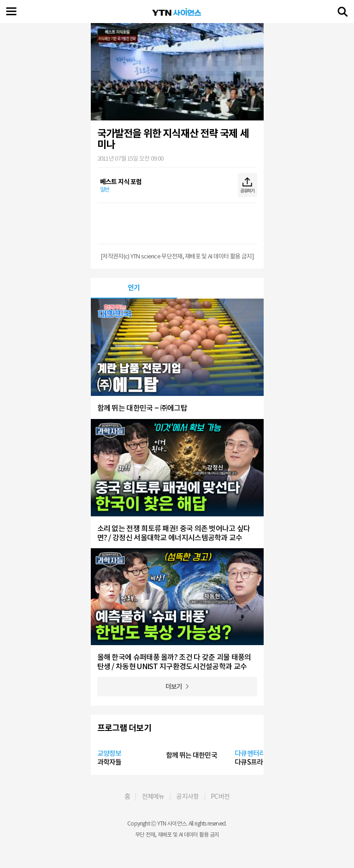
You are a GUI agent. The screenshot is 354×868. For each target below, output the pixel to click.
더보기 (174, 687)
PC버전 (220, 796)
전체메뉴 (153, 796)
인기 (134, 288)
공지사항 (187, 796)
